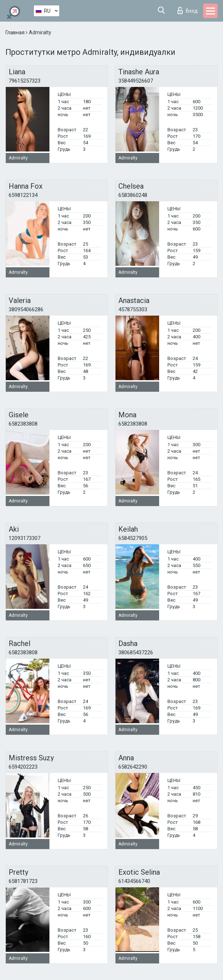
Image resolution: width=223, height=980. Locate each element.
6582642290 (133, 767)
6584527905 (133, 538)
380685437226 (136, 652)
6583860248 (133, 195)
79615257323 (25, 81)
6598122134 (23, 195)
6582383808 (23, 424)
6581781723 (23, 881)
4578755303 (133, 309)
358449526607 (136, 81)
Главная (16, 32)
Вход (188, 10)
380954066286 (26, 309)
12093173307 (25, 538)
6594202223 (23, 767)
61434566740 (134, 881)
